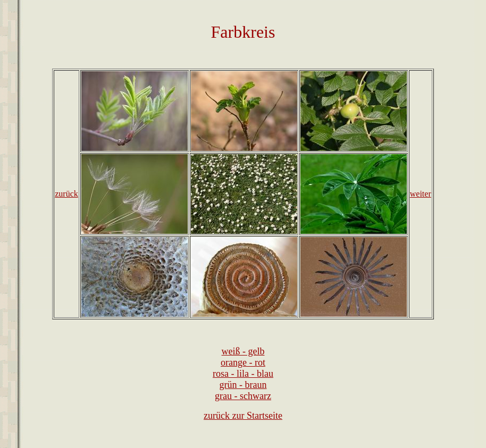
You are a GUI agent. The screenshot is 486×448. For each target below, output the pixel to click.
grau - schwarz (243, 396)
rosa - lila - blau (243, 374)
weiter (421, 194)
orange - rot (243, 362)
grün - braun (243, 385)
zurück (66, 194)
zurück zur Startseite (243, 416)
